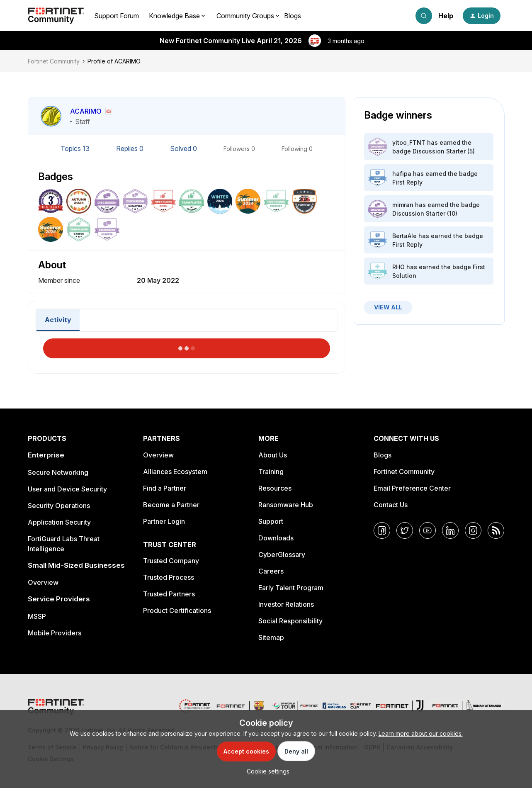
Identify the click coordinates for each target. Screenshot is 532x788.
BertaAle (404, 236)
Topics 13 (76, 148)
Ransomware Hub (286, 505)
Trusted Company (171, 561)
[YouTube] (428, 530)
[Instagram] (473, 530)
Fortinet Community (54, 61)
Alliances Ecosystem (175, 472)
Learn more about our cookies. (421, 733)
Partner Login (164, 521)
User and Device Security (67, 489)
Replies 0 (131, 148)
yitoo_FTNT (409, 142)
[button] (482, 16)
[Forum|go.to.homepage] (56, 16)
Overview (43, 582)
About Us (273, 455)
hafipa (402, 174)
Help (446, 16)
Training (271, 472)
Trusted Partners (169, 594)
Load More (187, 346)
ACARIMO (86, 111)
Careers (271, 571)
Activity (58, 320)
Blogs (293, 16)
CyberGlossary (282, 555)
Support (271, 521)
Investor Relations (286, 604)
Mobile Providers (55, 633)
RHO (398, 267)
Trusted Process (169, 577)
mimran (403, 205)
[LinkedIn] (450, 530)
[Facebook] (382, 530)
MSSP (37, 616)
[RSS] (496, 530)
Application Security (59, 522)
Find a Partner (165, 488)
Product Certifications (177, 610)
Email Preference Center (412, 488)
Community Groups (245, 16)
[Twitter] (405, 530)
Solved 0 (184, 148)
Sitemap (271, 637)
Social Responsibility (290, 621)
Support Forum (117, 16)
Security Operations (59, 506)
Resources (275, 488)
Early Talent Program (291, 588)
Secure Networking (58, 472)
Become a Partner (171, 505)
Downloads (276, 538)
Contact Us (391, 505)
